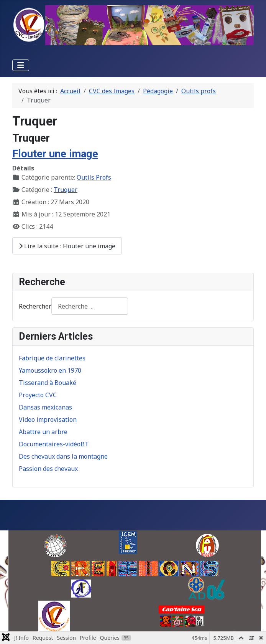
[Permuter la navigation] (21, 65)
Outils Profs (94, 177)
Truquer (66, 190)
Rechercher (35, 306)
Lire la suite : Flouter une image (67, 246)
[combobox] (90, 306)
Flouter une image (55, 154)
